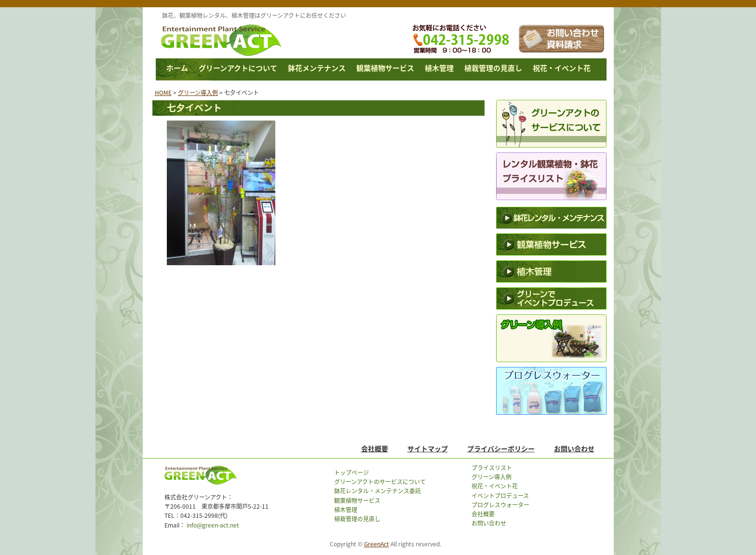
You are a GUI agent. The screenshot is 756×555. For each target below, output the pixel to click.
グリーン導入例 (198, 93)
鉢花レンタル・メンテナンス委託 (378, 491)
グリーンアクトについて (238, 68)
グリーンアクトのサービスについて (380, 482)
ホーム (177, 68)
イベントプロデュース (500, 496)
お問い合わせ (574, 448)
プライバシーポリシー (501, 448)
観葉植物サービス (385, 68)
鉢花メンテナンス (317, 68)
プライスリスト (492, 468)
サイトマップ (428, 448)
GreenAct (377, 544)
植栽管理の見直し (493, 68)
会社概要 (375, 448)
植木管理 (439, 68)
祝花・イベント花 (562, 68)
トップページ (351, 473)
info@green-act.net (212, 525)
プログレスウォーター (500, 505)
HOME (163, 93)
